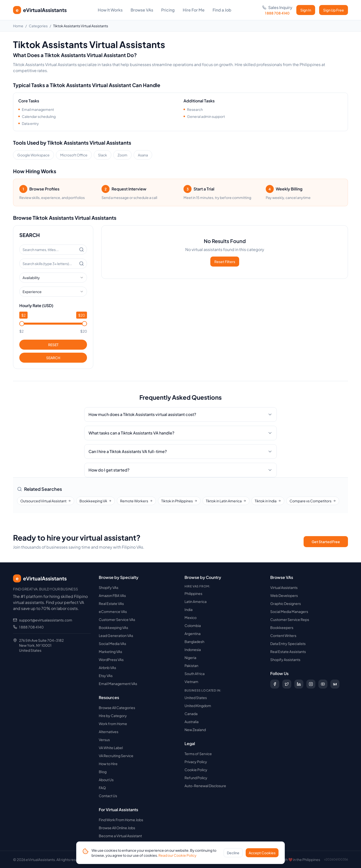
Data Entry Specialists (288, 643)
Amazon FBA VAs (112, 595)
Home (18, 26)
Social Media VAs (112, 643)
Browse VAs (142, 10)
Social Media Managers (289, 611)
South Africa (195, 674)
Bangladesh (194, 641)
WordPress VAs (111, 660)
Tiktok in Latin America (226, 501)
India (189, 609)
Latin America (196, 601)
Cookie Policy (196, 770)
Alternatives (109, 732)
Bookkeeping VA (96, 501)
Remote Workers (136, 501)
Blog (103, 772)
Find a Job (222, 10)
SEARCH (53, 358)
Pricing (168, 10)
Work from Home (113, 724)
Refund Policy (196, 778)
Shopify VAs (109, 587)
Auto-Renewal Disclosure (205, 786)
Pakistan (191, 666)
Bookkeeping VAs (113, 627)
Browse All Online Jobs (117, 828)
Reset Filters (225, 262)
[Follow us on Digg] (335, 684)
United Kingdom (198, 706)
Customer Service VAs (117, 619)
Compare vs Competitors (313, 501)
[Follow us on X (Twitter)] (287, 684)
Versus (104, 740)
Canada (191, 714)
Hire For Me (194, 10)
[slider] (22, 324)
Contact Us (108, 796)
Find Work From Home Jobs (121, 820)
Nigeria (190, 658)
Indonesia (193, 649)
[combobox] (53, 278)
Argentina (193, 633)
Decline (233, 854)
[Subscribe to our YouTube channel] (323, 684)
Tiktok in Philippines (179, 501)
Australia (192, 722)
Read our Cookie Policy (177, 856)
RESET (53, 345)
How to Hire (108, 764)
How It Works (110, 10)
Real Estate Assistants (288, 652)
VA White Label (111, 748)
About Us (106, 780)
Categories (38, 26)
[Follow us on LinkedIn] (299, 684)
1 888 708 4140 (31, 627)
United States (196, 698)
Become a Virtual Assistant (120, 836)
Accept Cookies (262, 854)
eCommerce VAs (113, 611)
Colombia (193, 625)
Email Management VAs (118, 684)
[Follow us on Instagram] (311, 684)
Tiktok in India (268, 501)
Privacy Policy (196, 762)
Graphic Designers (286, 603)
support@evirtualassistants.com (46, 620)
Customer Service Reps (290, 619)
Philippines (193, 593)
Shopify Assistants (285, 660)
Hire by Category (113, 716)
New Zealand (195, 730)
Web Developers (284, 595)
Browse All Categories (117, 708)
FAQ (102, 788)
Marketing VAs (110, 652)
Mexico (191, 617)
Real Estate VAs (111, 603)
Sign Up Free (334, 10)
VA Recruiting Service (116, 756)
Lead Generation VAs (116, 635)
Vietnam (191, 682)
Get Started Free (326, 542)
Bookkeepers (282, 627)
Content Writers (283, 635)
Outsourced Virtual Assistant (46, 501)
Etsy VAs (106, 676)
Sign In (306, 10)
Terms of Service (198, 754)
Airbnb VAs (107, 668)
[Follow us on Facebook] (275, 684)
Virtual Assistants (284, 587)
